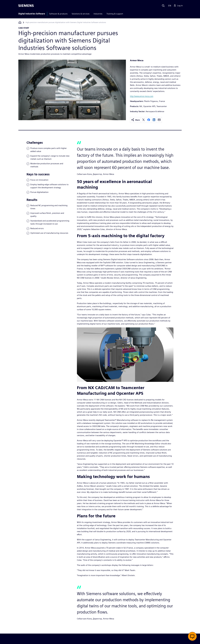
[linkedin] (154, 120)
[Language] (169, 6)
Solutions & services (81, 14)
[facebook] (149, 120)
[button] (192, 636)
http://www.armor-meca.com (142, 96)
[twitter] (143, 120)
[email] (159, 120)
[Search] (163, 6)
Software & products (58, 14)
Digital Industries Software (32, 14)
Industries (98, 14)
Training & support (115, 14)
